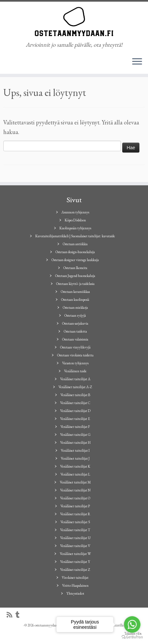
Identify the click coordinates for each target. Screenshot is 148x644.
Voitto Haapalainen (75, 585)
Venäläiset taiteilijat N (75, 490)
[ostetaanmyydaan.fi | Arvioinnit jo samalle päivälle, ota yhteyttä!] (74, 22)
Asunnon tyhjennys (75, 212)
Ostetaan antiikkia (75, 244)
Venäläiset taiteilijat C (75, 403)
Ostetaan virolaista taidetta (75, 355)
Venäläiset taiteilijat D (75, 411)
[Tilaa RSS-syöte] (11, 615)
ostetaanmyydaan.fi (48, 625)
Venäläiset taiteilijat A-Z (75, 387)
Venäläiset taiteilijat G (75, 435)
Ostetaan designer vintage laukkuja (75, 260)
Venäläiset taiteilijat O (75, 498)
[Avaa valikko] (137, 62)
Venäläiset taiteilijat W (75, 554)
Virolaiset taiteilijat (75, 577)
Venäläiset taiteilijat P (75, 506)
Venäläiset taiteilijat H (75, 442)
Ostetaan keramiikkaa (75, 292)
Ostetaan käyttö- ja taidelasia (75, 284)
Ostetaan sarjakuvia (75, 323)
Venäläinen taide (75, 371)
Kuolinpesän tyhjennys (75, 228)
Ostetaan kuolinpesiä (75, 299)
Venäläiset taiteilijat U (75, 538)
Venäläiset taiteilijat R (75, 514)
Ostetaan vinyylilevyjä (75, 347)
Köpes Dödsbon (75, 220)
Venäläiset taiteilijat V (75, 546)
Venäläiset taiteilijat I (75, 450)
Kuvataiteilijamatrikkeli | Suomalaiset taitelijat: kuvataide (75, 236)
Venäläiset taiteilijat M (75, 482)
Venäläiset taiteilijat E (75, 419)
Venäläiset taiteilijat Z (75, 570)
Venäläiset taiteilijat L (75, 474)
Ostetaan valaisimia (75, 339)
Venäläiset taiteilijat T (75, 530)
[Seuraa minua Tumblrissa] (19, 615)
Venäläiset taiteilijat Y (75, 562)
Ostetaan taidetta (75, 331)
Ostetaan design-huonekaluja (75, 252)
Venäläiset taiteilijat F (75, 427)
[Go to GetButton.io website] (132, 637)
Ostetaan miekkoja (75, 307)
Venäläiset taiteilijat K (75, 466)
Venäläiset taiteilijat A (75, 379)
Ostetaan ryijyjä (75, 315)
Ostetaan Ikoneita (75, 268)
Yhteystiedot (75, 593)
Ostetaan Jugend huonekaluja (75, 276)
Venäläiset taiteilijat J (75, 458)
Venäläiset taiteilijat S (75, 522)
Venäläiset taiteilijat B (75, 395)
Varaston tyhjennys (75, 363)
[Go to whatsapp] (132, 624)
